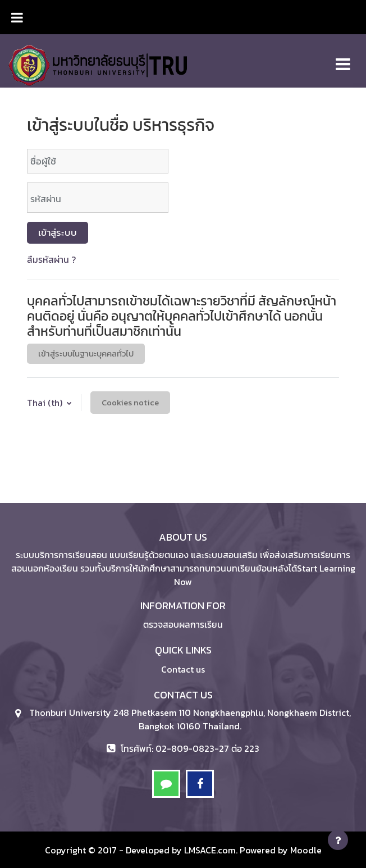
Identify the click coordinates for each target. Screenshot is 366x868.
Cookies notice (130, 403)
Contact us (183, 669)
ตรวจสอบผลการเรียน (183, 624)
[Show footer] (338, 840)
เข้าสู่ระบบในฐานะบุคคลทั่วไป (86, 354)
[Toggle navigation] (343, 58)
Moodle (306, 850)
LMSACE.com (210, 850)
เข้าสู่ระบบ (58, 232)
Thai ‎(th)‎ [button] (46, 403)
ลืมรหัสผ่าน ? (51, 259)
